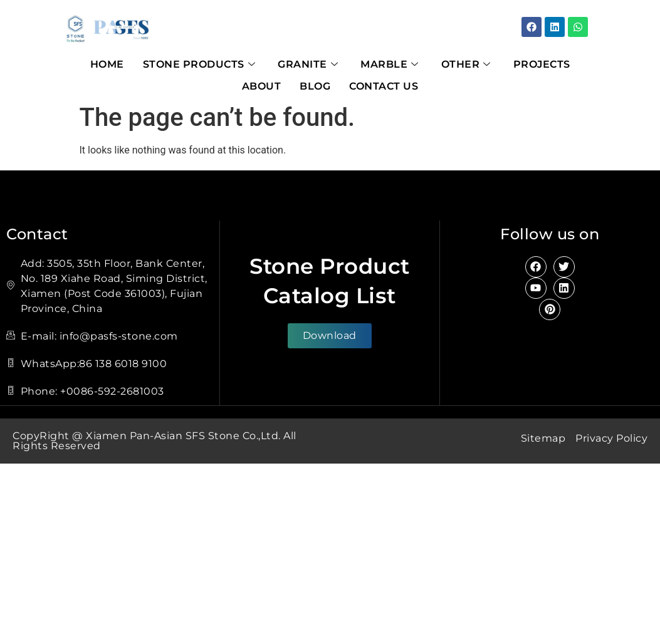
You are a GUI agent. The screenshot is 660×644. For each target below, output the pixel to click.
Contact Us (384, 86)
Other (466, 64)
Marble (390, 64)
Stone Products (199, 64)
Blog (315, 86)
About (262, 86)
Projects (542, 64)
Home (107, 64)
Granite (308, 64)
